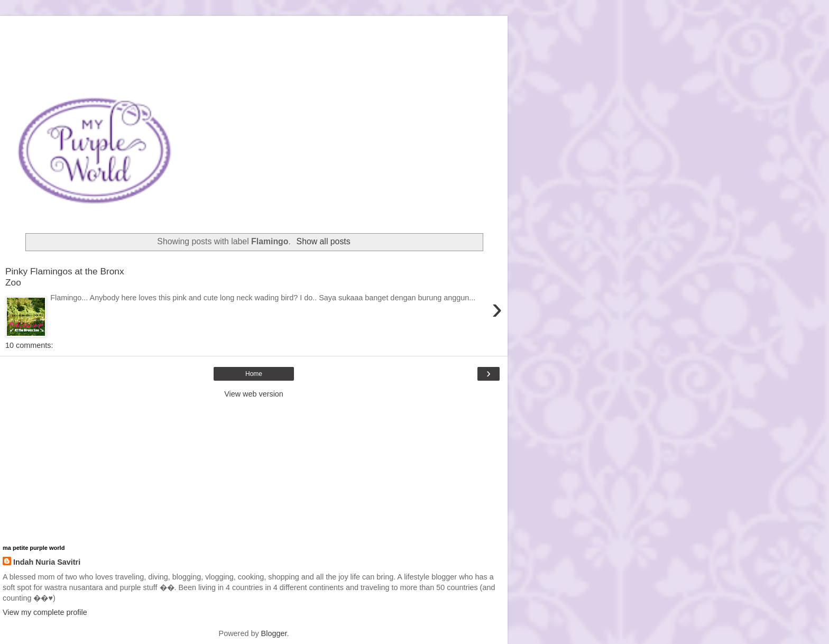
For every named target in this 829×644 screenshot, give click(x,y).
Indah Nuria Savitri (47, 562)
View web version (254, 394)
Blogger (274, 633)
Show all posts (324, 241)
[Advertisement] (254, 29)
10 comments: (29, 345)
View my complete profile (45, 612)
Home (254, 374)
